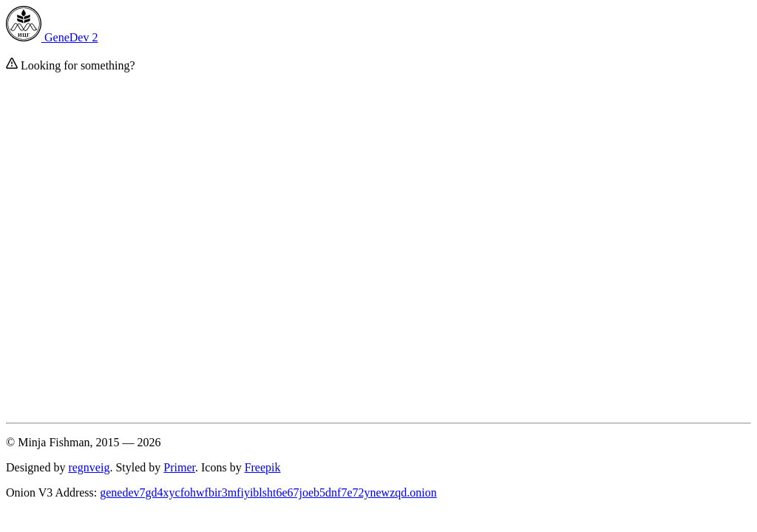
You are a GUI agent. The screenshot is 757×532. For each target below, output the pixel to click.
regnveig (89, 467)
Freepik (263, 467)
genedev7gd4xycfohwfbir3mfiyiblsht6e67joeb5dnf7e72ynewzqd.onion (268, 492)
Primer (179, 467)
